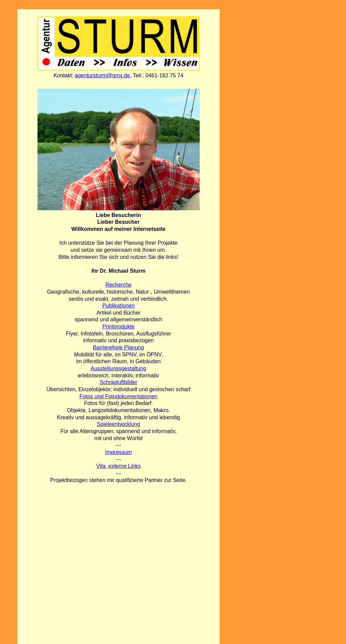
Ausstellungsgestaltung (118, 368)
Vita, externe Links (118, 466)
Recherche (118, 285)
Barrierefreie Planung (118, 347)
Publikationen (118, 306)
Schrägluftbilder (118, 382)
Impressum (118, 452)
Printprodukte (118, 327)
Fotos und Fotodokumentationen (118, 396)
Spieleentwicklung (118, 424)
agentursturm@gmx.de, (103, 75)
